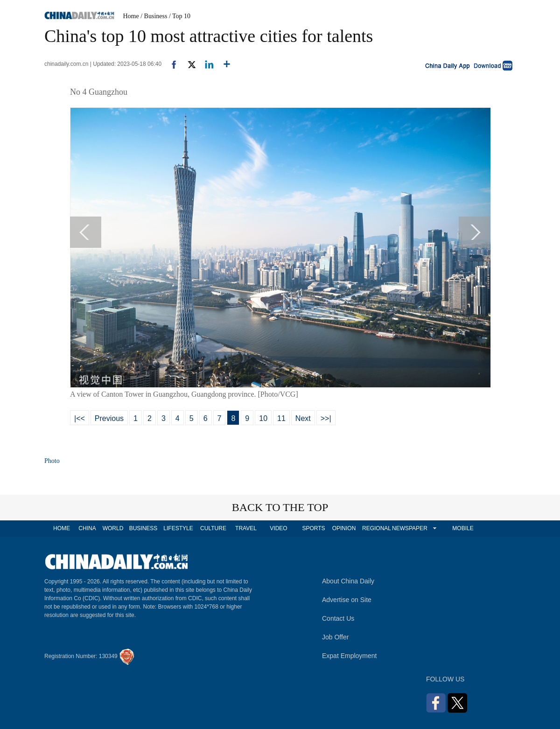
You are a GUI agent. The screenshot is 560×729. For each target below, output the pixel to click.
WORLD (113, 528)
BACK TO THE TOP (280, 507)
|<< (80, 418)
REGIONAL (377, 528)
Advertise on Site (347, 600)
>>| (326, 418)
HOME (62, 528)
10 (263, 418)
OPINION (344, 528)
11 (281, 418)
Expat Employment (350, 656)
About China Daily (348, 581)
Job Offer (335, 637)
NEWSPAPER (409, 528)
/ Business (154, 16)
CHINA (87, 528)
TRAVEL (246, 528)
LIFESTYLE (178, 528)
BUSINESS (143, 528)
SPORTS (313, 528)
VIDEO (278, 528)
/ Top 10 (180, 16)
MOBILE (463, 528)
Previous (109, 418)
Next (303, 418)
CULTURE (213, 528)
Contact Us (338, 618)
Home (131, 16)
